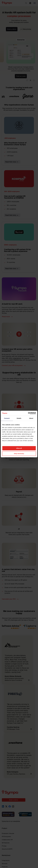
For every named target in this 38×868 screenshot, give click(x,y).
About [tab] (31, 418)
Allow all (19, 448)
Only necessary (19, 454)
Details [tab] (19, 418)
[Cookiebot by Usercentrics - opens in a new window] (28, 413)
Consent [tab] (7, 418)
